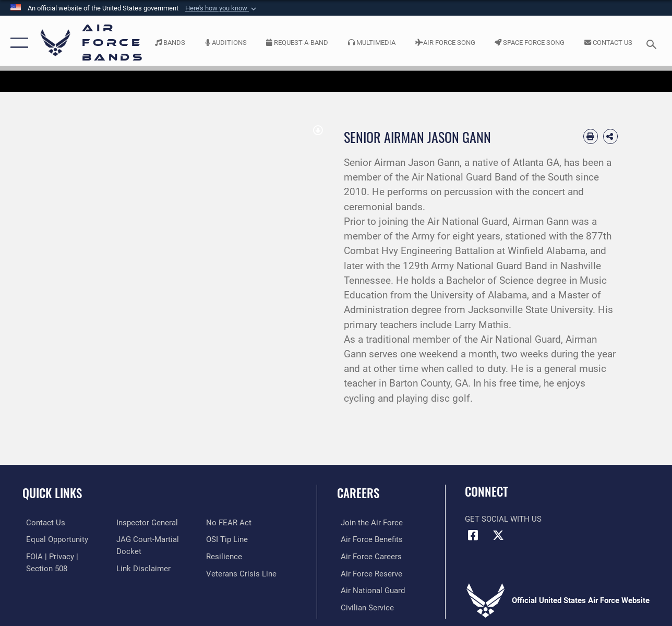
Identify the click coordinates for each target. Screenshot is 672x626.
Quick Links (52, 493)
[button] (222, 8)
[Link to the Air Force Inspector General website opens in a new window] (146, 523)
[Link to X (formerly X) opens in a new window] (498, 535)
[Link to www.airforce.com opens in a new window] (368, 523)
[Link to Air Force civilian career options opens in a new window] (364, 606)
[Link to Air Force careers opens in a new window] (368, 556)
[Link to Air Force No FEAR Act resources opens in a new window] (230, 523)
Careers (358, 493)
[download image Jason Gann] (318, 131)
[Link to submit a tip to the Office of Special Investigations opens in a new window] (229, 539)
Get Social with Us (503, 519)
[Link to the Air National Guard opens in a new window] (369, 589)
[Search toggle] (653, 43)
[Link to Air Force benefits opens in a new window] (368, 539)
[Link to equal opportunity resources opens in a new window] (53, 539)
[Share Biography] (610, 136)
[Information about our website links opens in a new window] (142, 568)
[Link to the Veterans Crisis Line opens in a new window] (243, 573)
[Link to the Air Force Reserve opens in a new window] (368, 573)
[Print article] (591, 136)
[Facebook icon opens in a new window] (473, 535)
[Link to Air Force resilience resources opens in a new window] (226, 556)
